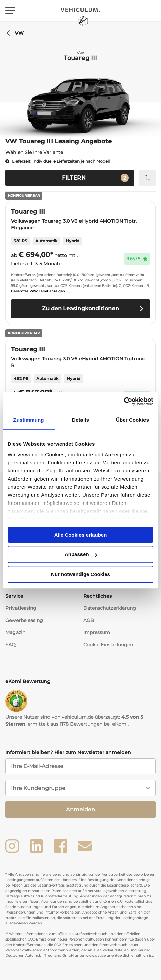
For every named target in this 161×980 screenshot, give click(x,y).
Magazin (15, 632)
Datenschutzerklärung (110, 608)
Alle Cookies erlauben (81, 535)
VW (14, 33)
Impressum (97, 632)
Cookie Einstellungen (108, 645)
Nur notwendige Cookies (80, 574)
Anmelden (80, 809)
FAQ (11, 645)
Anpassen (81, 554)
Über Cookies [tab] (132, 420)
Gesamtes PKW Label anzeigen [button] (38, 291)
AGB (89, 620)
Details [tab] (80, 420)
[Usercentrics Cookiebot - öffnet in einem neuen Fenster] (124, 401)
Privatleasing (21, 608)
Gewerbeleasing (24, 620)
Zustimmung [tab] (29, 420)
